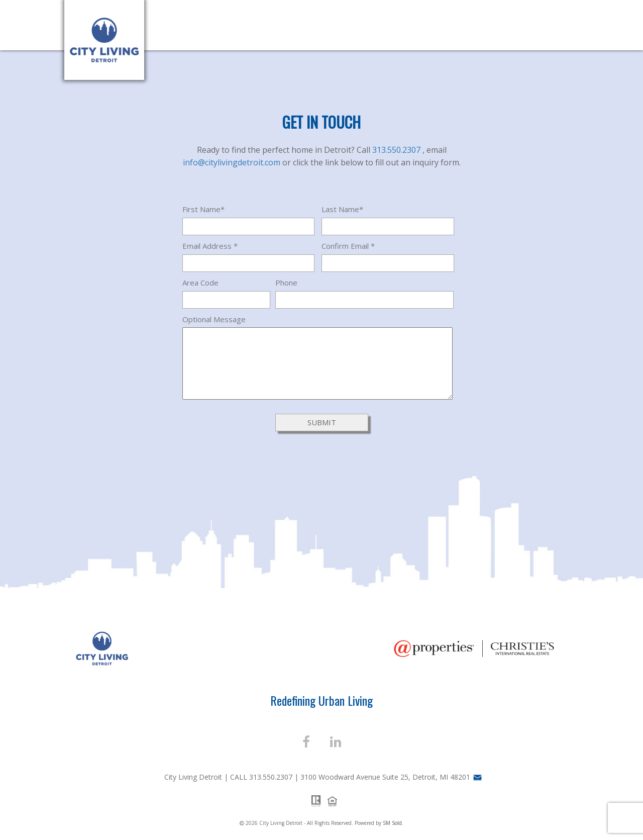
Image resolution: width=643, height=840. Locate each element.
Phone (286, 283)
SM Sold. (393, 823)
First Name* (203, 209)
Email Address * (210, 246)
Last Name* (342, 209)
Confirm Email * (348, 246)
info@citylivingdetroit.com (233, 162)
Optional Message (214, 319)
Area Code (200, 283)
